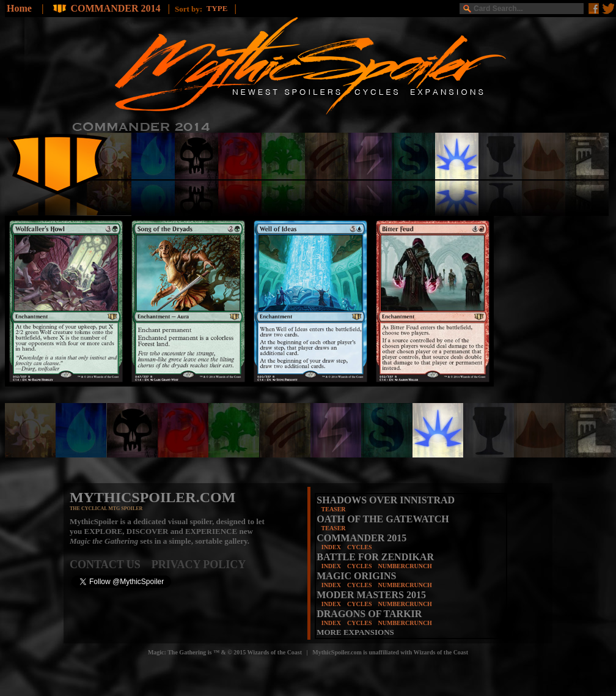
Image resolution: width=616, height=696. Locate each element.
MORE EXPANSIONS (355, 632)
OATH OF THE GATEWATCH (383, 519)
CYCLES (360, 547)
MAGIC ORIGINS (356, 576)
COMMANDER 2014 (116, 8)
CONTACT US (111, 565)
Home (19, 8)
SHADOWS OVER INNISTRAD (386, 500)
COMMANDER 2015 (361, 538)
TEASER (334, 509)
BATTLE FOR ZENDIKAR (375, 557)
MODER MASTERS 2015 (371, 595)
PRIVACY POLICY (199, 565)
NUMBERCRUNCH (405, 566)
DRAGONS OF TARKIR (369, 614)
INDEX (331, 547)
